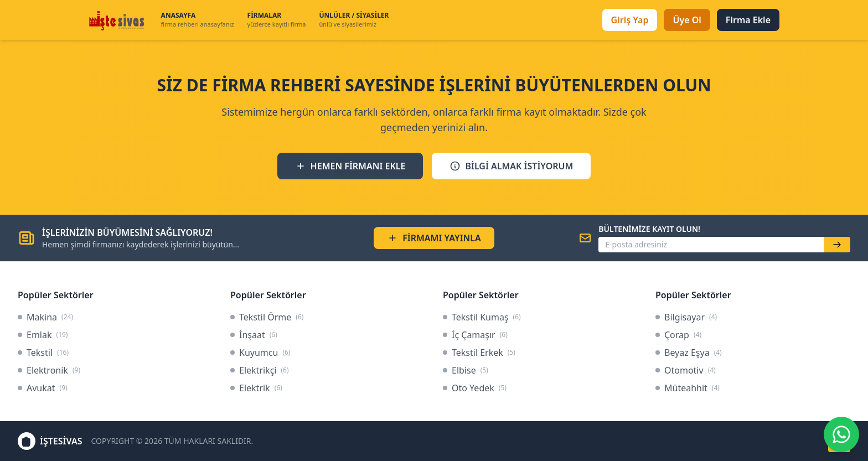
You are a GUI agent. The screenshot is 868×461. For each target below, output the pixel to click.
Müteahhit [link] (688, 388)
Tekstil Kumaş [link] (482, 317)
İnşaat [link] (254, 335)
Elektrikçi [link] (260, 370)
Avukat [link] (43, 388)
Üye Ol (687, 20)
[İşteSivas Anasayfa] (118, 20)
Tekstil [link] (43, 353)
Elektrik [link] (256, 388)
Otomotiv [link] (686, 370)
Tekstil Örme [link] (267, 317)
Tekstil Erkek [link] (479, 353)
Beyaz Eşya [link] (689, 353)
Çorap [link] (678, 335)
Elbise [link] (466, 370)
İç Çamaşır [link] (475, 335)
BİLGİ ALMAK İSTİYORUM (511, 166)
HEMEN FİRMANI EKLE (350, 166)
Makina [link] (45, 317)
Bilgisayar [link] (686, 317)
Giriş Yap (630, 20)
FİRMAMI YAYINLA (434, 238)
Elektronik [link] (49, 370)
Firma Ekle (748, 20)
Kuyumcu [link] (260, 353)
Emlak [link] (43, 335)
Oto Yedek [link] (475, 388)
